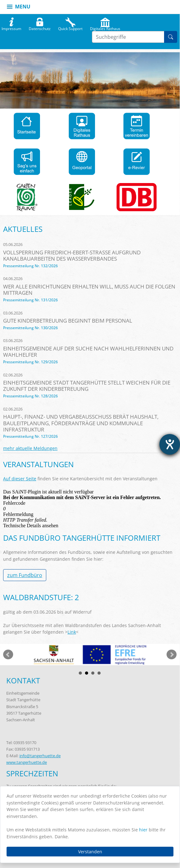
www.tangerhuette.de (27, 762)
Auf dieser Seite (20, 479)
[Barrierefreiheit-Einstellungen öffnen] (170, 444)
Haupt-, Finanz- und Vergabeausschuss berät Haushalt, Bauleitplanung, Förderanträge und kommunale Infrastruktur (81, 423)
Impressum (11, 27)
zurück (8, 655)
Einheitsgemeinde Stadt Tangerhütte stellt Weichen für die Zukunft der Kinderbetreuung (87, 386)
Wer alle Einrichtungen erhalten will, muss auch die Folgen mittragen (89, 290)
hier (143, 830)
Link (72, 632)
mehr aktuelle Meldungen (30, 448)
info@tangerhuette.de (40, 756)
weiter (172, 655)
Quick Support (70, 27)
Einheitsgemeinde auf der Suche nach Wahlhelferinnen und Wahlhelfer (88, 352)
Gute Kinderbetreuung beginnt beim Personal (68, 321)
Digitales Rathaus (105, 27)
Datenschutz (40, 27)
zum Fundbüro (25, 575)
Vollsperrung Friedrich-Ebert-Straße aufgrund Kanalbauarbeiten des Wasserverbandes (72, 255)
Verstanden (90, 852)
